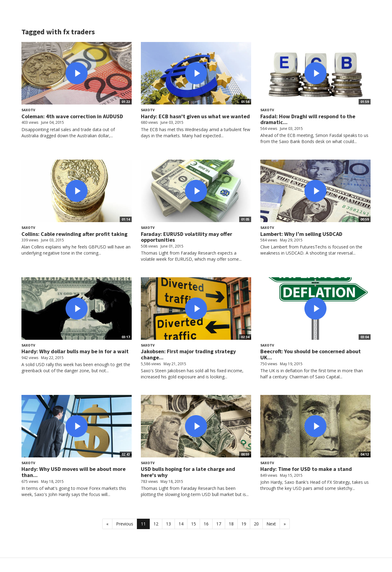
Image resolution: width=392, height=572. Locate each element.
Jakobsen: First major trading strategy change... (188, 354)
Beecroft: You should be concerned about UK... (311, 354)
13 (168, 524)
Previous (125, 524)
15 (194, 524)
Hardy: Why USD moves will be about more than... (73, 472)
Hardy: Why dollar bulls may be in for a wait (75, 351)
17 (219, 524)
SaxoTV (28, 110)
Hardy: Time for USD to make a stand (306, 469)
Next (271, 524)
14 (181, 524)
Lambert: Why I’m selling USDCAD (301, 234)
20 (256, 524)
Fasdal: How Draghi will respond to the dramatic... (308, 119)
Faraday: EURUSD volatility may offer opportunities (187, 237)
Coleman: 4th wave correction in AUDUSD (72, 116)
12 (156, 524)
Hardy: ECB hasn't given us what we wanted (195, 116)
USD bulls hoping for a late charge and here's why (188, 472)
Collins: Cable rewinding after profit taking (74, 234)
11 (143, 524)
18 (231, 524)
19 (244, 524)
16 (206, 524)
